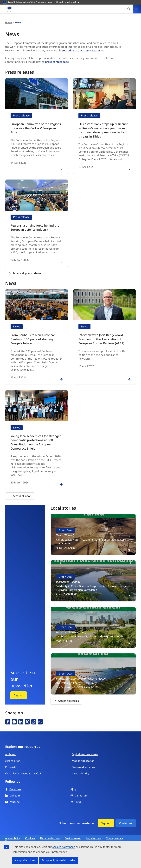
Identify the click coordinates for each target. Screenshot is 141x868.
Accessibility (13, 833)
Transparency (114, 833)
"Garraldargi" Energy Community (76, 678)
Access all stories (66, 696)
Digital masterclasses (85, 749)
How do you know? (68, 2)
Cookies (30, 833)
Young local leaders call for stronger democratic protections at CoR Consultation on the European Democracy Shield (36, 438)
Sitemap (10, 836)
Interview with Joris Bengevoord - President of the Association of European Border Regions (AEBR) (104, 336)
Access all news (20, 491)
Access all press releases (26, 271)
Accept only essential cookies (59, 860)
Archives (10, 749)
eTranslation (13, 755)
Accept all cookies (25, 860)
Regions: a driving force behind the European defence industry (32, 226)
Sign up (19, 690)
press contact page (57, 62)
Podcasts (11, 762)
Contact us (126, 818)
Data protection (50, 833)
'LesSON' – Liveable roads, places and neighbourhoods (90, 631)
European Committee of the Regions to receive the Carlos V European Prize (35, 126)
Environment (73, 833)
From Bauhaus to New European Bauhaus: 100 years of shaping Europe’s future (35, 336)
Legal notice (93, 833)
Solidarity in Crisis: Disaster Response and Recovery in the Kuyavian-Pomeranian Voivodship (91, 583)
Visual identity (80, 768)
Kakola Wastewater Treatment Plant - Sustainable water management (90, 536)
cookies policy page (64, 847)
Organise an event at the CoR (23, 768)
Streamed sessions (83, 762)
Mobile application (83, 755)
